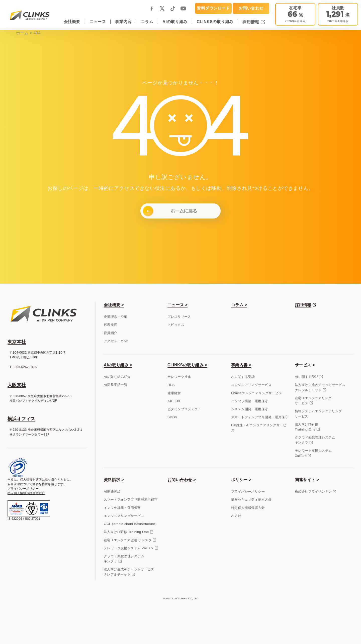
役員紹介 (111, 333)
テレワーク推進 (179, 377)
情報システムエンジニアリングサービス (318, 414)
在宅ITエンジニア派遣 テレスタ (128, 540)
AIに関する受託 (243, 377)
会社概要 (72, 22)
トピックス (176, 325)
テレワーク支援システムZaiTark (313, 453)
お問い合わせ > (182, 480)
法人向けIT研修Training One (306, 427)
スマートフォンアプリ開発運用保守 (131, 500)
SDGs (172, 417)
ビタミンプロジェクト (184, 409)
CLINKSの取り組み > (187, 365)
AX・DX (174, 401)
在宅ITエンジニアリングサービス (313, 401)
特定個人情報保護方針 (248, 508)
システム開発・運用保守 (250, 409)
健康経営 (174, 393)
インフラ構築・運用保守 (250, 401)
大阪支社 (17, 385)
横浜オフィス (21, 419)
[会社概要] (338, 14)
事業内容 (123, 22)
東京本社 (17, 342)
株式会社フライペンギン (313, 492)
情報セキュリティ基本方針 (251, 500)
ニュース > (177, 305)
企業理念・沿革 (116, 317)
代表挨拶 (111, 325)
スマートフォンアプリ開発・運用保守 (260, 417)
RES (171, 385)
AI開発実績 (112, 492)
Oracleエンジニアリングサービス (257, 393)
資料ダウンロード (213, 8)
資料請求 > (114, 480)
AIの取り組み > (118, 365)
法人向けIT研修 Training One (126, 532)
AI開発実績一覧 (116, 385)
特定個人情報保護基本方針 (26, 493)
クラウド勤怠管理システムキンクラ (315, 440)
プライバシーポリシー (23, 489)
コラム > (239, 305)
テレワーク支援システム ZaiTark (129, 548)
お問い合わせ (251, 8)
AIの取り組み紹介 (117, 377)
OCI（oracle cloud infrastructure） (131, 524)
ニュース (98, 22)
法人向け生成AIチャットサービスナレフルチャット (320, 387)
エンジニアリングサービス (251, 385)
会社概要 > (114, 305)
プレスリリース (179, 317)
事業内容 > (241, 365)
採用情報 (251, 22)
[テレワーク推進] (295, 14)
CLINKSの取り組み (215, 22)
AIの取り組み (175, 22)
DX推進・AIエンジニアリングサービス (259, 428)
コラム (147, 22)
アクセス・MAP (116, 341)
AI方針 (236, 516)
